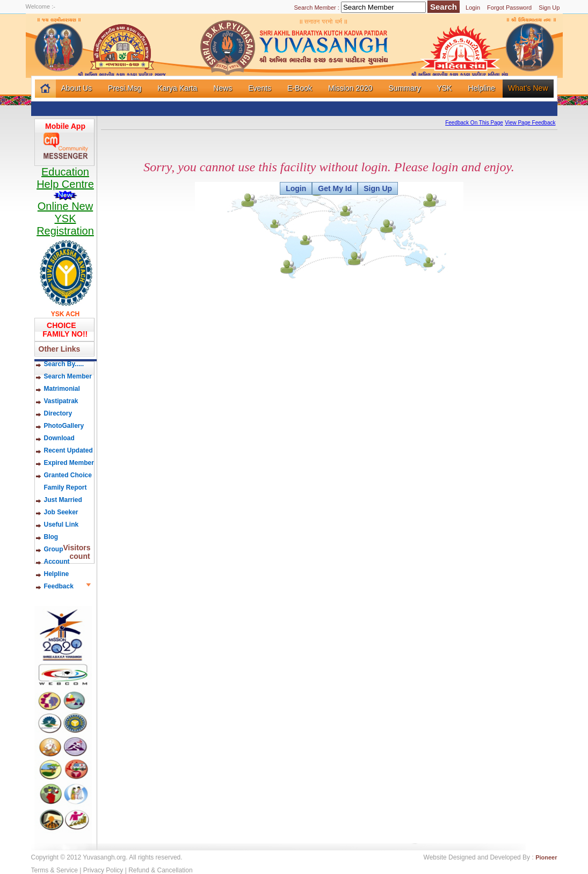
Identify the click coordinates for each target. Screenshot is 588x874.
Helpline (481, 88)
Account (57, 562)
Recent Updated (68, 450)
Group (54, 549)
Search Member (68, 376)
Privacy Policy (103, 870)
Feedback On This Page (474, 123)
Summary (405, 88)
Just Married (63, 500)
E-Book (300, 88)
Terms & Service (55, 870)
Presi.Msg (125, 88)
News (223, 88)
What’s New (528, 88)
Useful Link (61, 525)
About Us (77, 88)
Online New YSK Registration (65, 218)
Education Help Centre (65, 183)
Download (59, 438)
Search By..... (64, 364)
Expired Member (69, 463)
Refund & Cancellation (160, 870)
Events (260, 88)
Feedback (59, 586)
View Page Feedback (530, 123)
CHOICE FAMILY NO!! (63, 330)
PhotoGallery (64, 426)
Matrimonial (62, 389)
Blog (59, 537)
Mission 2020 (350, 88)
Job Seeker (61, 512)
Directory (58, 413)
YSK (444, 88)
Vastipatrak (61, 401)
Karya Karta (177, 88)
